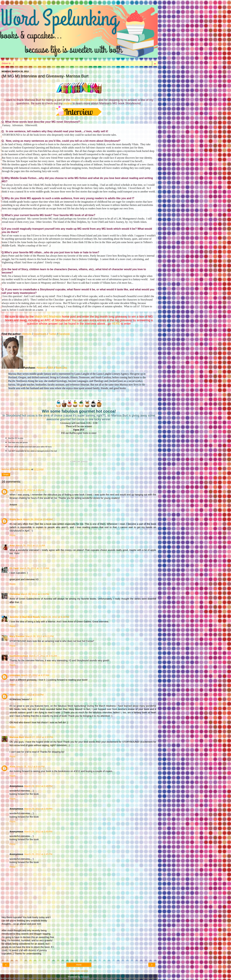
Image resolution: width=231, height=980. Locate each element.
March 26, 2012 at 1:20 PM (35, 594)
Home (79, 965)
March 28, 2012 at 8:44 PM (30, 767)
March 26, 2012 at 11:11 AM (30, 545)
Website (27, 334)
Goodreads (40, 334)
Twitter (52, 334)
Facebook (64, 334)
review (68, 103)
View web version (79, 971)
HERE (116, 324)
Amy (12, 545)
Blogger (85, 977)
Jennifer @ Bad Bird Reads (25, 617)
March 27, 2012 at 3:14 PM (30, 695)
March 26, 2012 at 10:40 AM (38, 519)
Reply (13, 509)
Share (6, 475)
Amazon (41, 368)
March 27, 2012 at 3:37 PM (39, 737)
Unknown (15, 675)
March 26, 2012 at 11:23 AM (34, 568)
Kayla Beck (16, 519)
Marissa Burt (17, 737)
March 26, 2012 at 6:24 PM (55, 617)
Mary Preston (17, 636)
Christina (15, 594)
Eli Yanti (14, 568)
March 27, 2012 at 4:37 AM (35, 675)
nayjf (12, 490)
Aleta (12, 767)
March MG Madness (84, 100)
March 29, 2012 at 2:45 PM (38, 786)
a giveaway (79, 462)
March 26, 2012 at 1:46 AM (30, 490)
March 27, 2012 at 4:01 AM (43, 656)
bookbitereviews (19, 656)
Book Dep (61, 368)
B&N (51, 368)
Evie (12, 695)
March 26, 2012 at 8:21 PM (40, 636)
